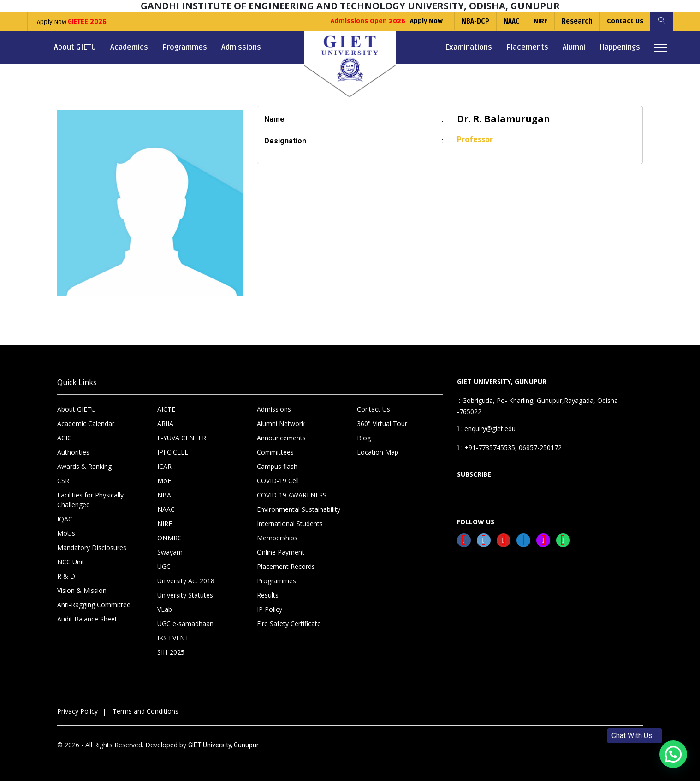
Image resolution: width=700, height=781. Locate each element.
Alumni (574, 47)
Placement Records (286, 566)
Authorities (73, 452)
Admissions (241, 47)
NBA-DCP (474, 21)
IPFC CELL (173, 452)
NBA (164, 495)
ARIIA (165, 423)
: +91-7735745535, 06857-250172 (509, 447)
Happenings (620, 47)
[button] (673, 754)
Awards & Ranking (84, 466)
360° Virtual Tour (382, 423)
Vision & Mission (82, 590)
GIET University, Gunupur (223, 745)
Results (268, 595)
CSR (63, 481)
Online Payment (281, 552)
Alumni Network (281, 423)
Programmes (185, 47)
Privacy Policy (77, 711)
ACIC (64, 438)
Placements (527, 47)
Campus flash (277, 466)
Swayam (170, 552)
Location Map (378, 452)
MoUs (66, 533)
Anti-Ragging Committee (94, 605)
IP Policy (270, 609)
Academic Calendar (86, 423)
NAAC (510, 21)
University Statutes (185, 595)
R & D (66, 576)
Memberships (277, 538)
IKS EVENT (173, 638)
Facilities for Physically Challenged (90, 500)
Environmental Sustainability (299, 509)
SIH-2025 (171, 652)
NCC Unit (71, 562)
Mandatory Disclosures (92, 547)
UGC (164, 566)
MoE (164, 481)
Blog (364, 438)
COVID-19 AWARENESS (292, 495)
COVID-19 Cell (278, 481)
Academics (129, 47)
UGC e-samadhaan (185, 624)
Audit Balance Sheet (87, 619)
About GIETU (75, 47)
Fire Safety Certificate (289, 624)
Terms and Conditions (145, 711)
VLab (165, 609)
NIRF (539, 21)
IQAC (65, 519)
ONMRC (169, 538)
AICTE (166, 409)
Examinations (469, 47)
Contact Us (624, 21)
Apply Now (72, 22)
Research (576, 21)
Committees (275, 452)
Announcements (281, 438)
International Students (290, 524)
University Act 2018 (186, 581)
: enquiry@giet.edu (486, 429)
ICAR (164, 466)
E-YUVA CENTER (182, 438)
